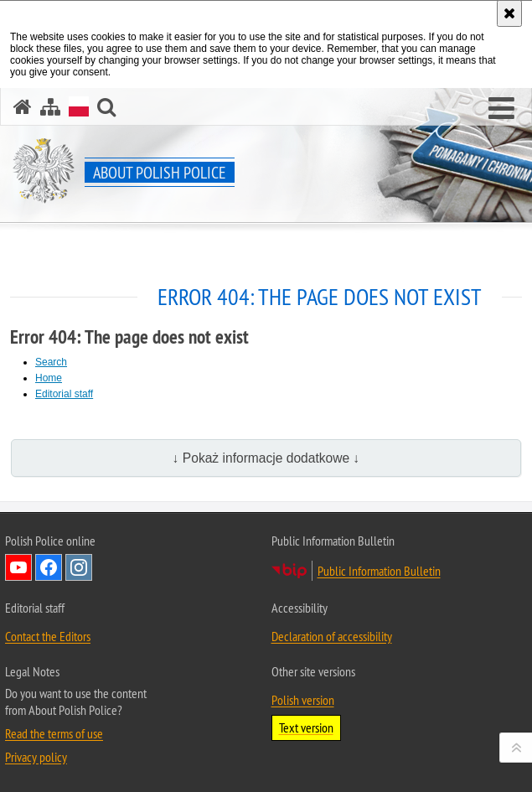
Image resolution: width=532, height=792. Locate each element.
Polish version (303, 700)
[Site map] (50, 107)
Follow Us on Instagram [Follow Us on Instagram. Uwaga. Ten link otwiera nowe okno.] (79, 567)
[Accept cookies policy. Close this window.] (509, 13)
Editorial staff (64, 394)
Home (49, 378)
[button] (106, 107)
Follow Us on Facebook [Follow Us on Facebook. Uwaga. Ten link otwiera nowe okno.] (49, 567)
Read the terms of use (54, 733)
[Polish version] (79, 106)
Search (51, 362)
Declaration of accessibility (332, 636)
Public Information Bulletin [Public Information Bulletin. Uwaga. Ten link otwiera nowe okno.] (379, 571)
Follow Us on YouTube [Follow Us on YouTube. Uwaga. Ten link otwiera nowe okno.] (18, 567)
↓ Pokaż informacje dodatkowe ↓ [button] (266, 458)
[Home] (23, 107)
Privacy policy (36, 757)
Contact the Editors (48, 636)
